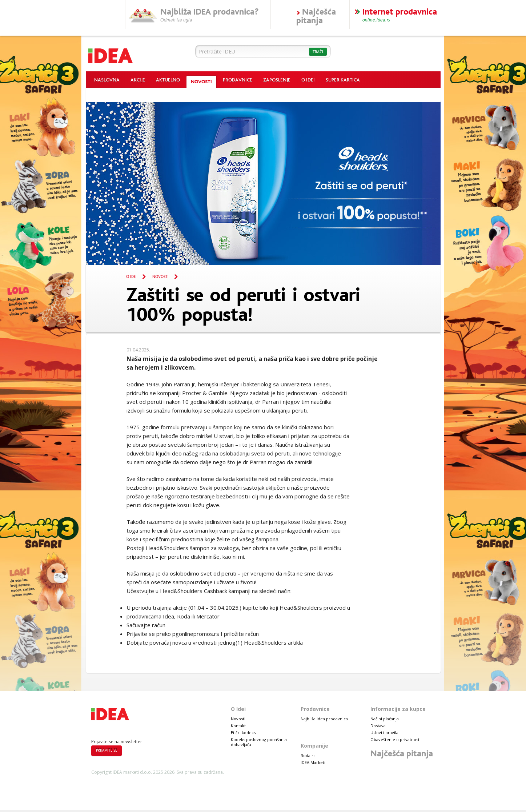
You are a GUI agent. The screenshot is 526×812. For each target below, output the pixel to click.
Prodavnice (238, 80)
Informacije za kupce (398, 709)
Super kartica (343, 80)
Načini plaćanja (385, 719)
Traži (318, 52)
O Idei (308, 80)
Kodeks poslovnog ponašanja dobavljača (259, 742)
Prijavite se (107, 751)
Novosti (201, 82)
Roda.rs (308, 755)
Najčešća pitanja (402, 754)
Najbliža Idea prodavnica (324, 719)
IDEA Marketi (313, 762)
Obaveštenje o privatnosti (395, 739)
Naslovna (107, 80)
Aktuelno (168, 80)
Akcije (138, 80)
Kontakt (238, 726)
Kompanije (314, 746)
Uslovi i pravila (384, 733)
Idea (134, 54)
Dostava (378, 726)
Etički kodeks (243, 733)
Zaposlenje (277, 80)
